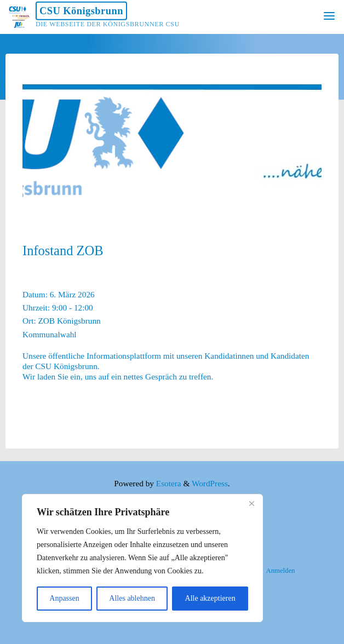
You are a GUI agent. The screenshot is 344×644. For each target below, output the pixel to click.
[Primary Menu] (329, 16)
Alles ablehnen (132, 598)
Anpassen (64, 598)
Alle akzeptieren (210, 598)
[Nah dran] (251, 503)
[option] (172, 139)
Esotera (168, 483)
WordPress (210, 483)
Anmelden (280, 571)
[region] (142, 558)
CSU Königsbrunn (81, 11)
